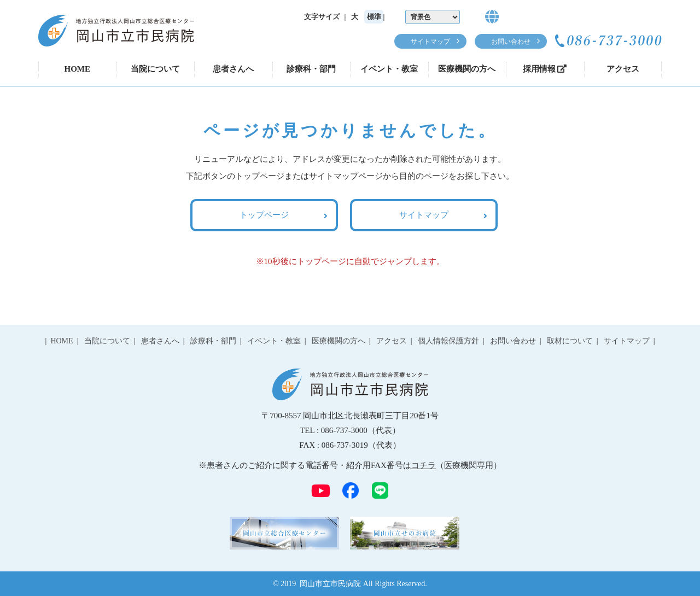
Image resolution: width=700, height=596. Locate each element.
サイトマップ (430, 42)
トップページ (264, 215)
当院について (155, 69)
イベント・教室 (389, 69)
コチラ (424, 465)
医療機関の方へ (467, 69)
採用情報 (545, 69)
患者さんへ (233, 69)
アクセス (623, 69)
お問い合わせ (511, 42)
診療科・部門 (311, 69)
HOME (78, 69)
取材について (570, 341)
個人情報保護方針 (448, 341)
